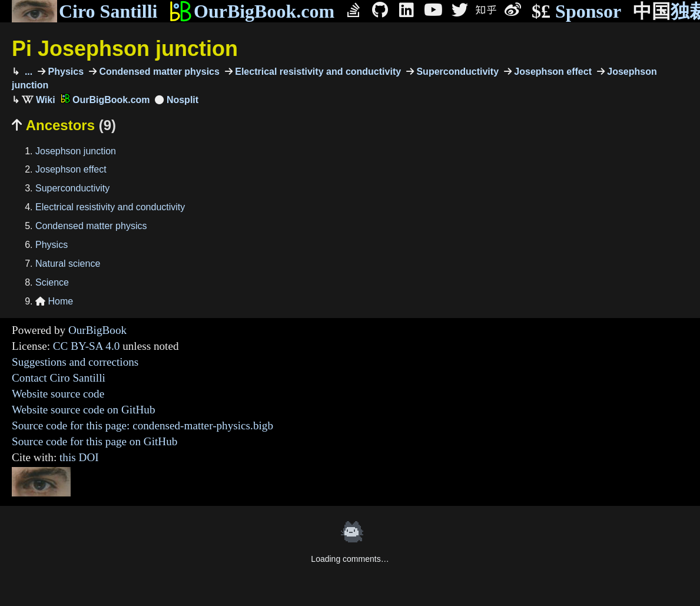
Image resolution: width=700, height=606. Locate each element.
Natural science (68, 264)
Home (54, 301)
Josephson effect (552, 72)
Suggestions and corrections (75, 362)
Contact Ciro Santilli (59, 378)
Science (52, 282)
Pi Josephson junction (125, 49)
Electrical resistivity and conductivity (317, 72)
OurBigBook (97, 330)
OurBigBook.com (252, 11)
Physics (64, 72)
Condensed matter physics (158, 72)
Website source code (58, 394)
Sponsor (576, 11)
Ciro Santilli (84, 11)
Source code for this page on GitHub (94, 441)
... (27, 72)
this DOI (79, 457)
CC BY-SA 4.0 (87, 346)
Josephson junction (76, 151)
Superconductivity (456, 72)
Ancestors (64, 125)
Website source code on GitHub (84, 410)
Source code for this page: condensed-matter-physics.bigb (142, 425)
